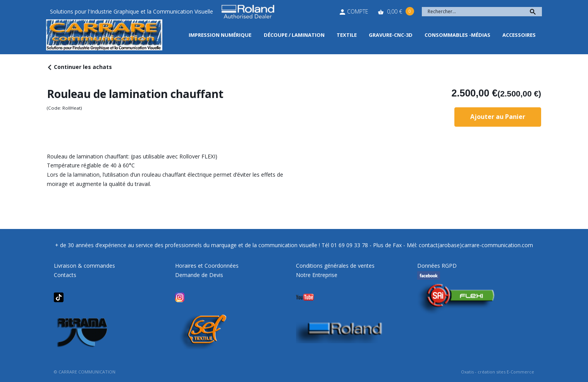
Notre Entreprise (317, 275)
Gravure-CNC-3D (391, 35)
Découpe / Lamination (294, 35)
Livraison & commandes (84, 266)
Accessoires (519, 35)
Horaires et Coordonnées (207, 266)
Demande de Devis (199, 275)
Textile (347, 35)
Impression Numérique (220, 35)
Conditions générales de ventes (335, 266)
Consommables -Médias (457, 35)
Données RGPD (437, 266)
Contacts (65, 275)
